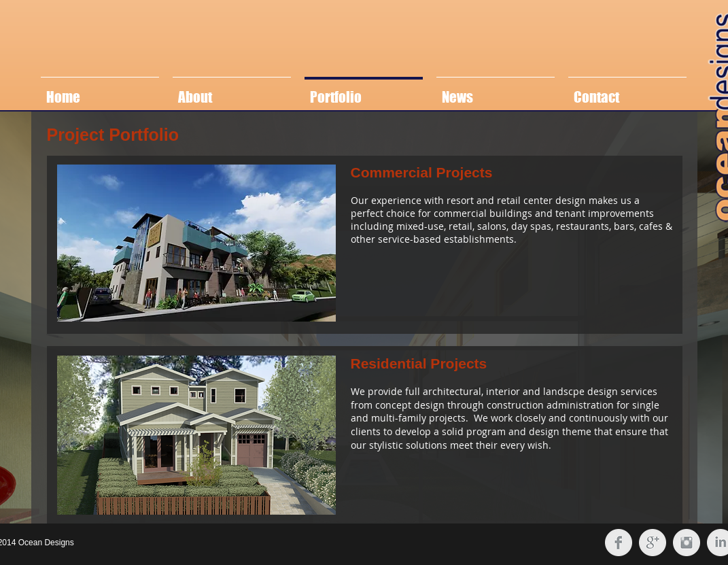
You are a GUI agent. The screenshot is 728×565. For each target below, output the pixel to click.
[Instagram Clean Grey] (687, 543)
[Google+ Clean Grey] (653, 543)
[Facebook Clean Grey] (619, 543)
